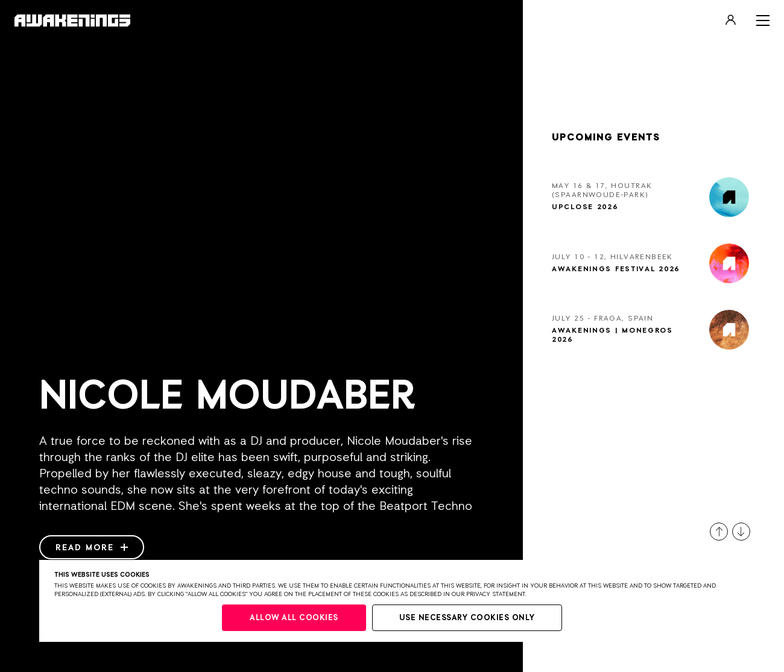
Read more (92, 548)
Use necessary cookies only (467, 618)
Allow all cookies (294, 618)
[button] (719, 532)
